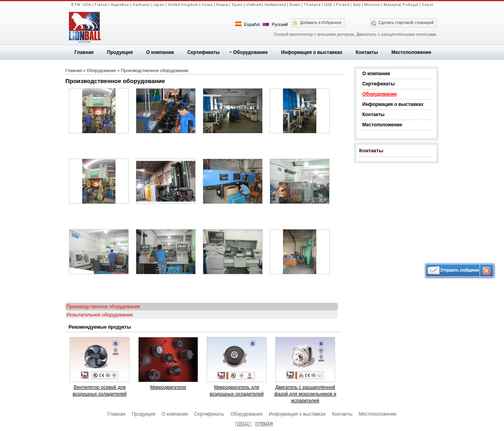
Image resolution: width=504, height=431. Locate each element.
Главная (74, 70)
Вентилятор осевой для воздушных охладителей (99, 391)
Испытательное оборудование (100, 315)
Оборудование (380, 94)
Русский (275, 24)
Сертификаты (378, 84)
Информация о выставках (393, 104)
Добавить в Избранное (321, 23)
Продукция (143, 414)
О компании (376, 74)
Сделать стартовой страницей (406, 23)
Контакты (373, 115)
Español (247, 24)
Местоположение (382, 125)
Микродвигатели (168, 387)
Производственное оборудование (155, 70)
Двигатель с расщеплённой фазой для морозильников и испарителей (305, 394)
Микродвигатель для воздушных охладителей (236, 391)
